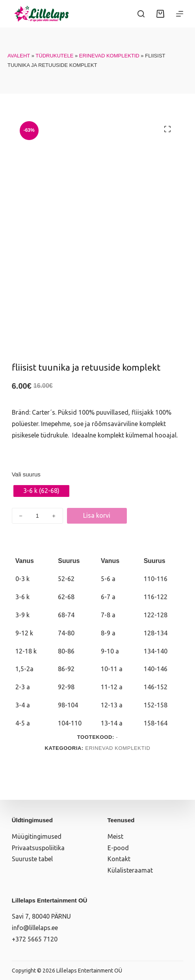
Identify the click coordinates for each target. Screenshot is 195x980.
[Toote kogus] (37, 516)
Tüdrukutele (54, 56)
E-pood (118, 848)
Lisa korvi (97, 515)
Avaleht (19, 56)
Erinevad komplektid (109, 56)
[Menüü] (180, 14)
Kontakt (119, 859)
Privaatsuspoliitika (38, 848)
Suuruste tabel (32, 859)
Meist (115, 836)
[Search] (141, 14)
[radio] (41, 491)
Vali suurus (26, 474)
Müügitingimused (37, 836)
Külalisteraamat (130, 870)
